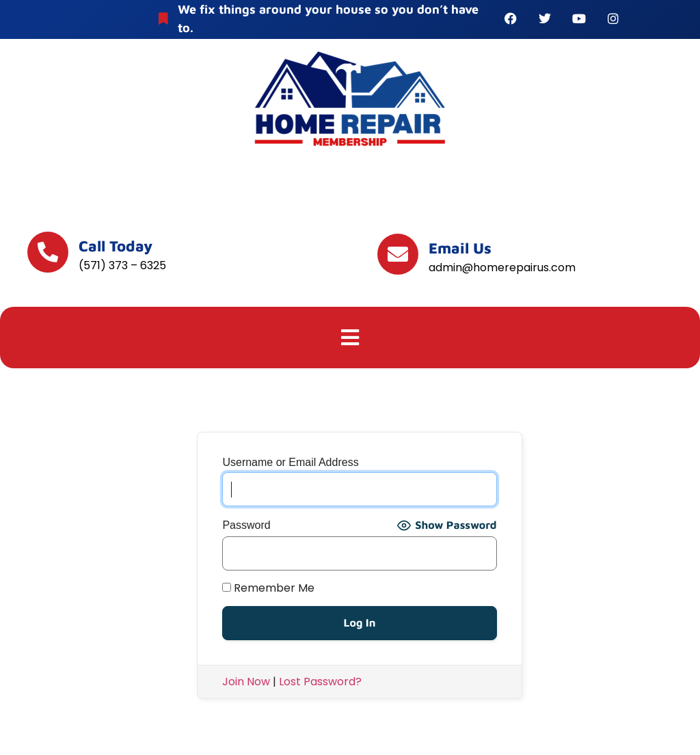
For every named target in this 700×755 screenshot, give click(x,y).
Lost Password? (320, 682)
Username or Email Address (290, 463)
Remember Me (268, 588)
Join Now (246, 682)
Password (246, 525)
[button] (350, 338)
